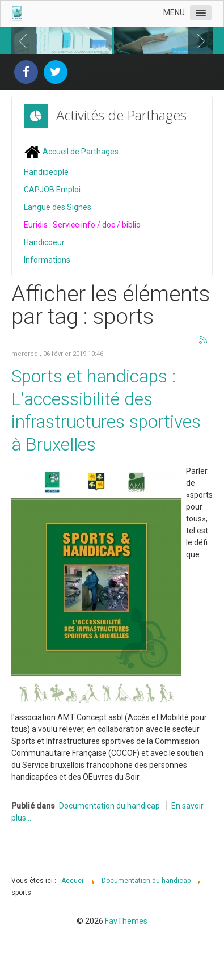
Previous (26, 40)
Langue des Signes (58, 206)
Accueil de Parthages (71, 150)
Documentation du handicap (109, 805)
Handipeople (46, 171)
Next (198, 40)
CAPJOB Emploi (52, 188)
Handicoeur (44, 241)
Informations (47, 259)
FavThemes (126, 920)
